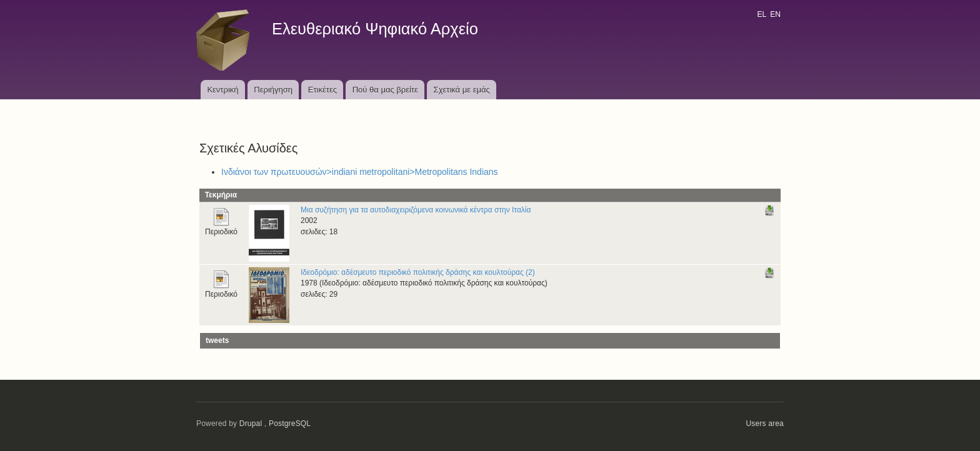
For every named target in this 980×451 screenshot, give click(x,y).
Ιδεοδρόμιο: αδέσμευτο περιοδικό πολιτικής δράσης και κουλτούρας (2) (418, 272)
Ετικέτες (322, 90)
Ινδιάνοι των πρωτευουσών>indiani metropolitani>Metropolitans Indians (360, 172)
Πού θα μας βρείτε (385, 90)
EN (775, 14)
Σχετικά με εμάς (462, 90)
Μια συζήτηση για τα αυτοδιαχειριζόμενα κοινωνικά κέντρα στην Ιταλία (416, 210)
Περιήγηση (273, 90)
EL (761, 14)
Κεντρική (222, 90)
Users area (765, 424)
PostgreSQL (290, 424)
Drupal (251, 424)
